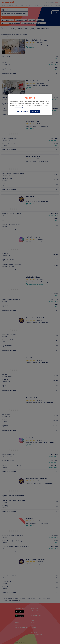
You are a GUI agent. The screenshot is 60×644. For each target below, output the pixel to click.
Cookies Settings (23, 112)
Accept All (35, 112)
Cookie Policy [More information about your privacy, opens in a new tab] (19, 107)
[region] (30, 105)
